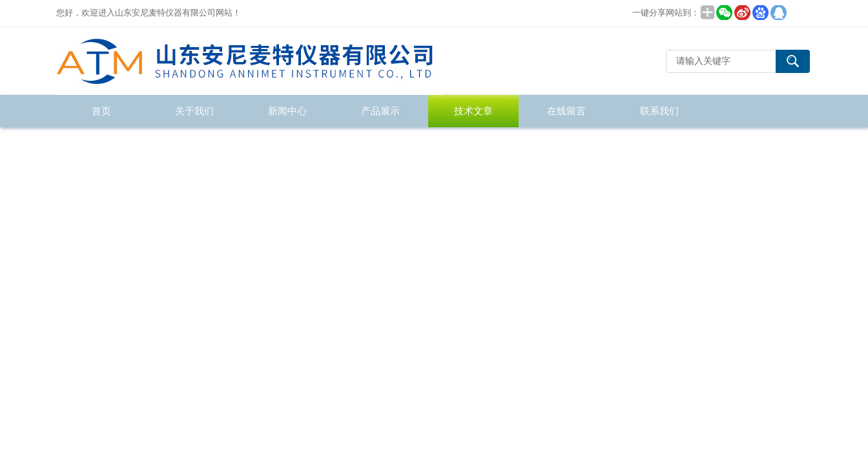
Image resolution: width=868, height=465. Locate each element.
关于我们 (194, 111)
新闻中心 (287, 111)
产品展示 (380, 111)
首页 (101, 111)
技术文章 (473, 111)
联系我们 (659, 111)
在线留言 (566, 111)
